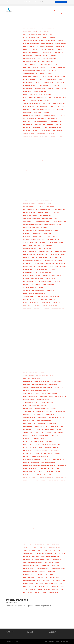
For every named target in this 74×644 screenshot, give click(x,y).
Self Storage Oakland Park (31, 137)
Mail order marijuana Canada (31, 43)
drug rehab (26, 258)
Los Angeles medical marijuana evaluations (45, 179)
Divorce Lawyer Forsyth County (32, 52)
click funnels (56, 182)
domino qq (53, 10)
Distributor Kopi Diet (29, 152)
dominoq (40, 13)
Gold (41, 236)
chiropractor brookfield (46, 282)
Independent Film (28, 89)
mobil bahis (46, 580)
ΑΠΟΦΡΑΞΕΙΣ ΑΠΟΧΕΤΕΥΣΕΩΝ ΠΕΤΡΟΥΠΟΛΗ (54, 82)
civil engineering (28, 221)
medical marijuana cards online (32, 378)
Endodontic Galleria (61, 167)
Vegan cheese (27, 143)
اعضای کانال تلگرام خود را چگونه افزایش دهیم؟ (33, 454)
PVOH (44, 28)
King (30, 544)
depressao (26, 436)
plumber (34, 101)
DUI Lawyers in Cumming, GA (49, 324)
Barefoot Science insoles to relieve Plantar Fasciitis (37, 95)
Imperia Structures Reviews (40, 122)
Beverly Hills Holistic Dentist (31, 463)
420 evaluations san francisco (31, 61)
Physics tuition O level (44, 529)
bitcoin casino (27, 348)
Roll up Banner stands (46, 200)
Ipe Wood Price (27, 309)
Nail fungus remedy (38, 143)
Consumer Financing (49, 191)
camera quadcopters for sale (45, 420)
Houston (41, 206)
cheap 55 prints (61, 185)
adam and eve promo (61, 541)
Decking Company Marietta (46, 64)
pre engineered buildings (45, 19)
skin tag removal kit (53, 423)
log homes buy (55, 469)
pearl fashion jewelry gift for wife (54, 589)
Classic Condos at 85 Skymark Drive (51, 445)
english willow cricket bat (30, 541)
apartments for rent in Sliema (31, 433)
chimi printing (27, 110)
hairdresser (37, 306)
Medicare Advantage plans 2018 (31, 76)
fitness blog (27, 22)
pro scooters (27, 131)
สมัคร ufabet (26, 233)
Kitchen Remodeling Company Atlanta (33, 315)
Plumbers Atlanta (51, 414)
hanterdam (44, 481)
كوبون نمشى (26, 49)
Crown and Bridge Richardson (45, 167)
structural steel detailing (42, 221)
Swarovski (47, 236)
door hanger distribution (43, 209)
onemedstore (55, 586)
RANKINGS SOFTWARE (42, 254)
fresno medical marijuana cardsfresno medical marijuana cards (40, 384)
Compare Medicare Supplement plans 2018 (34, 70)
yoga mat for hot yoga (54, 547)
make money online (59, 517)
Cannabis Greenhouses (29, 423)
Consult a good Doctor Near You (58, 396)
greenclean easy (57, 131)
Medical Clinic (47, 460)
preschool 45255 (42, 342)
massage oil (59, 143)
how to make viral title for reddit (32, 261)
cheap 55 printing (28, 188)
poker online (42, 505)
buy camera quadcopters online (32, 357)
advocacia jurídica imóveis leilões (52, 146)
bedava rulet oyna (28, 583)
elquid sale (52, 67)
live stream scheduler (42, 107)
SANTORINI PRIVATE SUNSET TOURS (44, 411)
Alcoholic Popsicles (29, 399)
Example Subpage (36, 10)
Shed (43, 433)
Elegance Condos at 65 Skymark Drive (33, 448)
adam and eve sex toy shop (56, 427)
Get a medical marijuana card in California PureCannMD (38, 387)
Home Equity (37, 309)
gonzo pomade (55, 436)
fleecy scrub (38, 82)
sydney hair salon (28, 242)
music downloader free (58, 209)
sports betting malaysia (59, 104)
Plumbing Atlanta (56, 559)
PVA (40, 31)
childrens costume (28, 363)
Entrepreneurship (41, 327)
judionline (45, 37)
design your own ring (48, 285)
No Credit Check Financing (30, 194)
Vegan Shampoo (27, 140)
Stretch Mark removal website (31, 185)
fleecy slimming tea (38, 414)
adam (37, 481)
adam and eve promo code (47, 541)
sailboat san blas (55, 170)
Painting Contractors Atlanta (31, 303)
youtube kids (39, 430)
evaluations (56, 493)
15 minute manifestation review (31, 402)
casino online (60, 125)
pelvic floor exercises (29, 28)
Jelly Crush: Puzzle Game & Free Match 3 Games (36, 297)
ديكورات (57, 64)
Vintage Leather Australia (30, 25)
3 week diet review (55, 451)
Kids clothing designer (29, 212)
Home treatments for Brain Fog (32, 523)
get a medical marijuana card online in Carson (36, 514)
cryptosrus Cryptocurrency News (53, 261)
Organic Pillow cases (54, 342)
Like (48, 544)
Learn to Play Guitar (29, 173)
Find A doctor (43, 396)
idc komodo (26, 529)
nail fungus (49, 442)
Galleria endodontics (47, 43)
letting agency (49, 22)
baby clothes (56, 303)
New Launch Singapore (53, 173)
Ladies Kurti (41, 79)
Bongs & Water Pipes (29, 366)
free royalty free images (30, 369)
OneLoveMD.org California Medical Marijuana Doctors (38, 218)
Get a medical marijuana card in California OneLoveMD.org (39, 291)
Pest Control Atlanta (36, 589)
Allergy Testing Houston (47, 46)
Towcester (58, 22)
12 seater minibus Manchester (49, 393)
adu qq (62, 586)
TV (24, 119)
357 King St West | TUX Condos (31, 538)
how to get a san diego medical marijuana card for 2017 (38, 487)
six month (57, 282)
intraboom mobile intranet (50, 306)
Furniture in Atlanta (29, 420)
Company (44, 592)
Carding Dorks (27, 351)
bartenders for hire (58, 460)
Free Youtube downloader (51, 535)
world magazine (48, 475)
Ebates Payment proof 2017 (40, 451)
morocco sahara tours (54, 318)
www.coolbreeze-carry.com (31, 469)
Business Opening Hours (43, 399)
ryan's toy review (53, 119)
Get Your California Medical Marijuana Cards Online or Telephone (41, 230)
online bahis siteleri (42, 577)
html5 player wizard (29, 107)
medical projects (55, 297)
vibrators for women (41, 345)
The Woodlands (50, 206)
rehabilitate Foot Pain (55, 128)
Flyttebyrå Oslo (31, 119)
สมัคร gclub (42, 288)
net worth (37, 526)
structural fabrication (30, 19)
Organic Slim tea (50, 430)
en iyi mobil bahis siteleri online (32, 580)
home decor (37, 146)
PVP (39, 28)
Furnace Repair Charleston (52, 562)
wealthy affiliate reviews (30, 40)
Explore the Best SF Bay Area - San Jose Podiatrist (36, 381)
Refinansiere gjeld (52, 538)
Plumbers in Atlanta (29, 312)
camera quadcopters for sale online (33, 354)
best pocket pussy (44, 436)
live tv (43, 538)
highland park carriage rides (57, 417)
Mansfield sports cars (29, 472)
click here (46, 31)
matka (60, 137)
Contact (45, 10)
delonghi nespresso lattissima (31, 499)
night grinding (27, 176)
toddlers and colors (47, 402)
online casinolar (56, 580)
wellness (44, 439)
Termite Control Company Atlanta (46, 134)
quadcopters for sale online (53, 354)
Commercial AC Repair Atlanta (31, 565)
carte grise (37, 125)
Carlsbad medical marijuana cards (33, 517)
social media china (51, 16)
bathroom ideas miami (41, 242)
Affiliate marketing (48, 125)
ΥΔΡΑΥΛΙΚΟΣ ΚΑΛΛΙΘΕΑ (29, 411)
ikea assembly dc (61, 264)
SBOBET (64, 89)
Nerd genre (60, 40)
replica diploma (28, 592)
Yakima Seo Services (43, 101)
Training (34, 547)
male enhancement (28, 345)
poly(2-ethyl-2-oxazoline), (30, 31)
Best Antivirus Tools (60, 553)
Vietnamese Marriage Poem (30, 73)
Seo (54, 110)
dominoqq (61, 10)
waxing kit (48, 448)
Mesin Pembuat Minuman (41, 427)
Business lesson (53, 327)
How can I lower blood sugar (31, 556)
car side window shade (29, 342)
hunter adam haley (61, 478)
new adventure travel (48, 526)
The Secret (26, 547)
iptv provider (41, 423)
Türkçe (52, 574)
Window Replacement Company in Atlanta (51, 197)
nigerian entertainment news (44, 273)
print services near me (48, 149)
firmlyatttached (45, 469)
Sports (31, 164)
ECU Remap (56, 212)
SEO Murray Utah (54, 270)
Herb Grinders (52, 363)
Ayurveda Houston (40, 188)
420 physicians (27, 179)
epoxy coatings (27, 146)
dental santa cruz (28, 270)
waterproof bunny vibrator (46, 478)
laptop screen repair (48, 508)
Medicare (34, 258)
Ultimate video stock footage (31, 439)
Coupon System (27, 92)
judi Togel (51, 505)
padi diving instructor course (31, 182)
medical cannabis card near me (58, 267)
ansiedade (34, 436)
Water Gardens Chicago (30, 161)
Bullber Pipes (27, 128)
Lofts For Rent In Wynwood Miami (32, 245)
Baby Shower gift (35, 285)
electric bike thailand (49, 330)
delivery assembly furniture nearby (44, 264)
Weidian (42, 16)
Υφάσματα (39, 366)
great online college (29, 254)
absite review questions (30, 511)
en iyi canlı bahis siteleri (30, 586)
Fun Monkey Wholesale (45, 194)
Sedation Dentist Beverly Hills (40, 457)
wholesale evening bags (30, 248)
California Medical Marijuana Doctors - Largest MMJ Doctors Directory (42, 224)
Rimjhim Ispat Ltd (28, 125)
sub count (26, 101)
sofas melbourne (58, 448)
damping (56, 502)
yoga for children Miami (45, 248)
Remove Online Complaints (30, 396)
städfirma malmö (28, 264)
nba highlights (27, 451)
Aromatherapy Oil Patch (45, 369)
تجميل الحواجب (62, 116)
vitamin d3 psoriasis (43, 336)
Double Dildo (58, 25)
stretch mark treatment (48, 185)
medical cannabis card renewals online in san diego (37, 490)
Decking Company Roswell (48, 61)
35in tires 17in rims (28, 559)
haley (31, 481)
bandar (53, 13)
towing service (51, 571)
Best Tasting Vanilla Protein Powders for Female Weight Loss (39, 466)
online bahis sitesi (44, 586)
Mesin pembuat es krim (45, 215)
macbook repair (28, 484)
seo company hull (52, 70)
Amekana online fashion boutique (32, 104)
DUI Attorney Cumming (29, 568)
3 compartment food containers (54, 532)
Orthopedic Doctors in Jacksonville (44, 321)
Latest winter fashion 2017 (30, 86)
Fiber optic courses (29, 273)
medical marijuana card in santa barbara (34, 294)
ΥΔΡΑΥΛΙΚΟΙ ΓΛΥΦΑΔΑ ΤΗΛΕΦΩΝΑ (31, 197)
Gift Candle (57, 550)
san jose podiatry (45, 131)
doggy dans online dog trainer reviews (34, 155)
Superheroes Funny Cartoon (54, 79)
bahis (62, 583)
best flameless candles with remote (33, 532)
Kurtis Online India (37, 22)
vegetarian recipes (39, 544)
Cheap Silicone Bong (47, 76)
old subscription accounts (30, 16)
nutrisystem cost (28, 55)
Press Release (43, 258)
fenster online (55, 544)
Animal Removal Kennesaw (30, 571)
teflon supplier (48, 454)
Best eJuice (60, 430)
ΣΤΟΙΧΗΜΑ (46, 113)
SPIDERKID (26, 285)
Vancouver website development (42, 110)
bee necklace (39, 339)
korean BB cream (54, 592)
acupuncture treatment (30, 505)
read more (53, 55)
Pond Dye (57, 454)
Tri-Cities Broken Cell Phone (41, 351)
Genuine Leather (47, 52)
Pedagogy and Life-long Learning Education (35, 98)
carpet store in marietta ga (31, 67)
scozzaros (39, 475)
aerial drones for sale (29, 336)
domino (47, 13)
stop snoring (47, 104)
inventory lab (46, 523)
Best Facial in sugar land (54, 188)
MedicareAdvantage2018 (50, 116)
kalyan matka (44, 137)
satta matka (53, 137)
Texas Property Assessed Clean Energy (34, 158)
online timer (46, 309)
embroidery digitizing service (47, 40)
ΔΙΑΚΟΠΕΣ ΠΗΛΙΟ (37, 191)
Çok (64, 580)
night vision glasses (60, 251)
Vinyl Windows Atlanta (29, 300)
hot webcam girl (28, 82)
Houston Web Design (41, 164)
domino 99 (26, 13)
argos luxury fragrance (30, 520)
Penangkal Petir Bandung (30, 236)
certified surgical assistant (57, 242)
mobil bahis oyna (54, 577)
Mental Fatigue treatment (48, 463)
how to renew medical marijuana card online (35, 267)
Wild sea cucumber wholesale (31, 393)
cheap (25, 544)
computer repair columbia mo (57, 345)
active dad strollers (29, 167)
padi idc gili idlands (60, 76)
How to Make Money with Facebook (32, 116)
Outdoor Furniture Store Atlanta (32, 330)
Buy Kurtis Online (41, 360)
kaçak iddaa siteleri (29, 577)
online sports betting (39, 348)
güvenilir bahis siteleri (51, 583)
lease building (56, 357)
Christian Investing (60, 411)
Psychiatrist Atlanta (29, 327)
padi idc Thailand (61, 526)
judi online (26, 10)
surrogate (63, 327)
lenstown (37, 592)
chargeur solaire (37, 233)
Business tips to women (40, 92)
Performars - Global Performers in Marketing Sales (37, 502)
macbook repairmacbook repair (32, 508)
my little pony (42, 119)
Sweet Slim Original (42, 152)
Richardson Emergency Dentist (31, 445)
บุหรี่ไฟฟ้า (34, 529)
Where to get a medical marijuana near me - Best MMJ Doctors (39, 375)
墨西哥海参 (40, 550)
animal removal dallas (29, 417)
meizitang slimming (50, 279)
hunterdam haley (54, 481)
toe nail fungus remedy (57, 336)
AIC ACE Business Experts (30, 206)
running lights (27, 306)
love (39, 58)
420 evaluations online (29, 58)
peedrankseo (27, 122)
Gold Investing (27, 113)
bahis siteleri (39, 583)
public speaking (58, 19)
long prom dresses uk (53, 348)
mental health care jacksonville (32, 34)
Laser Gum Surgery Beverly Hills (32, 460)
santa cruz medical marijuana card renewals (45, 176)
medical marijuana (58, 490)
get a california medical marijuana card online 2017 (37, 493)
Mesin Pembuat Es (28, 427)
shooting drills (48, 233)
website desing (62, 466)
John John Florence (29, 360)
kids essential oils (28, 339)
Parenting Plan (38, 113)
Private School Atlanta (43, 568)
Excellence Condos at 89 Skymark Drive (34, 442)
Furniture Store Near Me (58, 568)
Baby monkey (48, 550)
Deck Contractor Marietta (42, 559)
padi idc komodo (46, 182)
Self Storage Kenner (29, 134)
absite (40, 511)
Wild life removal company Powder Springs (35, 318)
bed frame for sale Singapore (56, 360)
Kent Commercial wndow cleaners (32, 535)
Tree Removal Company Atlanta (31, 324)
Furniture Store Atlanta (58, 309)
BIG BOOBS (63, 173)
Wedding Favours (28, 553)
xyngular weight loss (45, 86)
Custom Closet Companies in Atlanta (33, 562)
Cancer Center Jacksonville (44, 312)
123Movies (54, 408)
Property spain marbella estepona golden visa (52, 49)
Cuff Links (42, 571)
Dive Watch (47, 140)
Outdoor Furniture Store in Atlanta (51, 565)
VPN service (34, 49)
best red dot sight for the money (55, 433)
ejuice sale (43, 67)
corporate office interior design (50, 556)
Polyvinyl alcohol (52, 28)
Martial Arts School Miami (46, 251)
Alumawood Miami (47, 245)
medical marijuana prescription (43, 484)
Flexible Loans (50, 143)
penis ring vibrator (28, 430)
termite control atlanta (30, 64)
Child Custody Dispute (55, 258)
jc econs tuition (28, 526)
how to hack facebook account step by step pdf (36, 390)
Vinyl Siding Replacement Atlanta (46, 300)
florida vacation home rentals (31, 37)
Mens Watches (38, 140)
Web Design (60, 110)
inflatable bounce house (30, 282)
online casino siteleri (42, 574)
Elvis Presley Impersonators (56, 164)
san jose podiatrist (57, 381)
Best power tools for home (53, 472)
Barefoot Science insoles (53, 158)
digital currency (46, 499)
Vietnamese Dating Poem (46, 73)
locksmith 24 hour (49, 511)
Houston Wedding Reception (31, 46)
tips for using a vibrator (30, 478)
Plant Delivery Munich (41, 270)
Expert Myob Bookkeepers (30, 215)
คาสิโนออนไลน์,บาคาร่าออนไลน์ (30, 288)
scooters (36, 131)
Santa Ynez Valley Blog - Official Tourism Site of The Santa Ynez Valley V (42, 276)
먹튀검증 (25, 164)
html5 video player (59, 52)
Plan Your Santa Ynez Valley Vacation (33, 279)
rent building (46, 357)
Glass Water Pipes (41, 363)
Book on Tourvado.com (29, 203)
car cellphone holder (56, 122)
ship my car (26, 457)
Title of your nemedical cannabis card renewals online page (39, 496)
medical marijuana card (60, 484)
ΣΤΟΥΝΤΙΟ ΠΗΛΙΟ (27, 191)
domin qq (60, 13)
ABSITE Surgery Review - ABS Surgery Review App (36, 227)
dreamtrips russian (48, 34)
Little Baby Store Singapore (59, 221)
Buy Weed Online (42, 417)
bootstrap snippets (28, 209)
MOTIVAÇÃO (41, 161)
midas (56, 218)
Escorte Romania (60, 46)
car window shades (50, 339)
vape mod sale (61, 67)
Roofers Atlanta (46, 303)
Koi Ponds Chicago (57, 161)
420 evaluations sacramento (50, 58)
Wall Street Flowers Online (31, 200)
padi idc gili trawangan (29, 79)
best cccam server (28, 574)
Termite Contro (27, 321)
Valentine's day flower (29, 550)
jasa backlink (42, 547)
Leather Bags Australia (46, 25)
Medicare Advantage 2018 (57, 107)
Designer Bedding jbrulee (40, 128)
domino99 (52, 37)
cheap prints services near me (31, 149)
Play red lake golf (28, 475)
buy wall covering (57, 523)
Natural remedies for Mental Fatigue (49, 520)
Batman (48, 161)
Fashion (55, 236)
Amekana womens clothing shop (58, 254)
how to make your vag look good (43, 553)
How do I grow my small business (57, 98)
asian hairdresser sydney (53, 239)
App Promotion (48, 517)
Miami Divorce (27, 414)
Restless (63, 481)
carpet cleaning (48, 366)
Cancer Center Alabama (41, 55)
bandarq (33, 13)
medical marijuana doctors (45, 203)
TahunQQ (26, 589)
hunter (25, 481)
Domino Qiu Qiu (40, 173)
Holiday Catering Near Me (45, 212)
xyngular (56, 86)
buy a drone (39, 333)
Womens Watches (56, 140)
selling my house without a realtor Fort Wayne (47, 89)
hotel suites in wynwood (30, 251)
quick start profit (60, 387)
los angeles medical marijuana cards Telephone (36, 408)
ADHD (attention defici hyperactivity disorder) (35, 170)
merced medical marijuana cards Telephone (35, 405)
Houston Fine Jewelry (61, 43)
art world (41, 472)
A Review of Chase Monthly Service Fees (34, 239)
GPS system (61, 330)
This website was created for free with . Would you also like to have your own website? (37, 2)
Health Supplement (28, 333)
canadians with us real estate (53, 333)
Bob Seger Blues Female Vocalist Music (34, 372)
